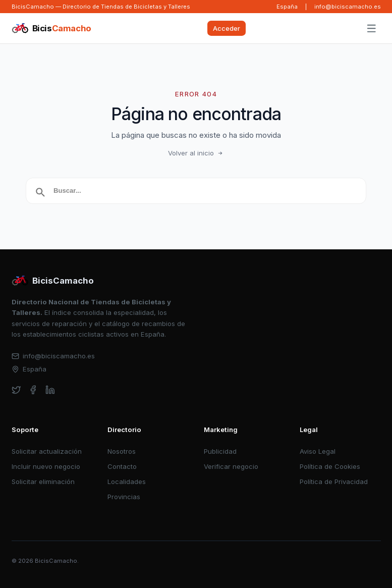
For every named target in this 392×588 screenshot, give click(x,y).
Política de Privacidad (334, 482)
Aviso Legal (318, 451)
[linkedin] (50, 390)
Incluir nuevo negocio (46, 466)
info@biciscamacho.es (348, 7)
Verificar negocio (231, 466)
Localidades (127, 482)
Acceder (227, 28)
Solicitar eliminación (43, 482)
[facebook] (33, 390)
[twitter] (16, 390)
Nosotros (122, 451)
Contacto (122, 466)
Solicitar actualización (47, 451)
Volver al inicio (196, 153)
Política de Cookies (330, 466)
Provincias (124, 497)
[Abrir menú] (371, 29)
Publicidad (220, 451)
